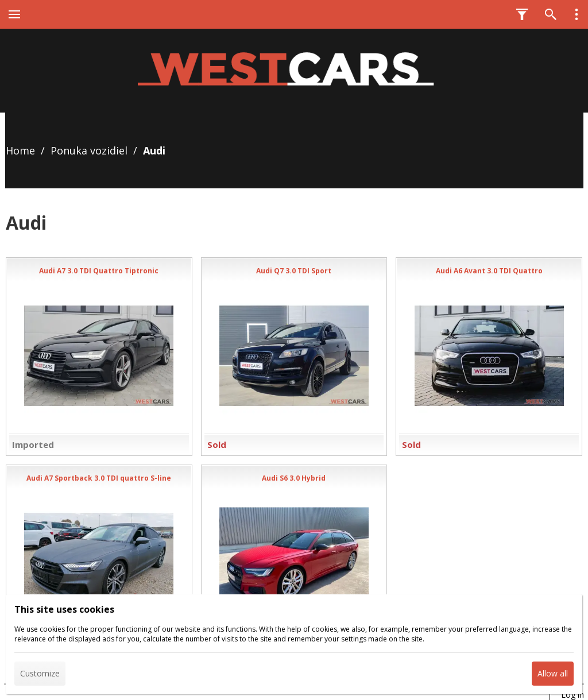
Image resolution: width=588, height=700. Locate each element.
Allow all (553, 673)
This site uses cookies (64, 609)
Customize (40, 673)
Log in (572, 695)
